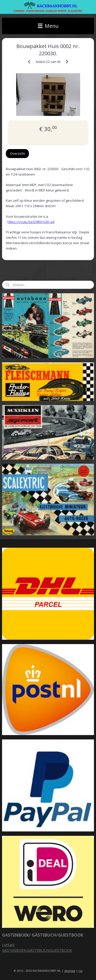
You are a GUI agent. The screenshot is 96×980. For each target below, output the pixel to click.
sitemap (70, 971)
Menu (48, 26)
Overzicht (17, 153)
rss (81, 971)
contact (8, 945)
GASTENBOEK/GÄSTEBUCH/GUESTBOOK (37, 950)
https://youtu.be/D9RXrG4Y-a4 (31, 222)
